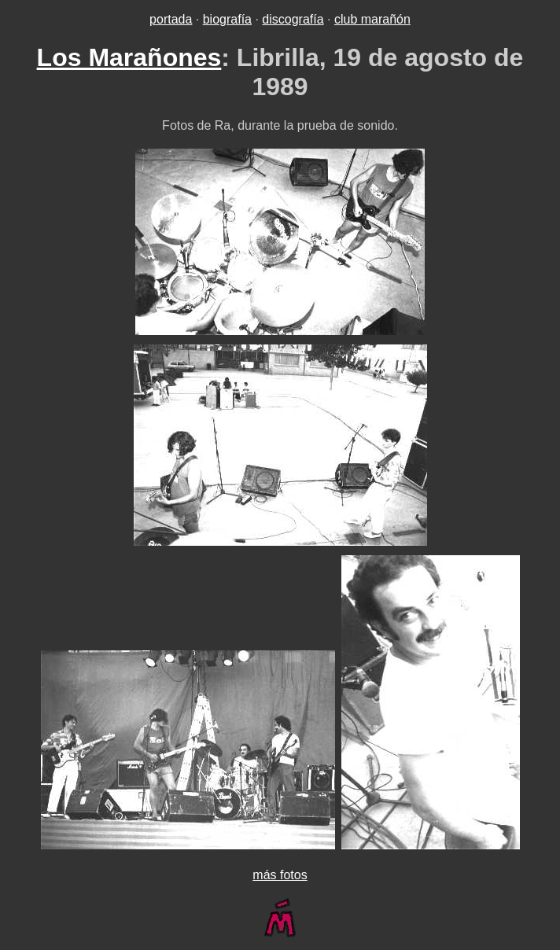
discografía (293, 19)
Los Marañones (129, 57)
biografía (227, 19)
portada (171, 19)
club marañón (372, 19)
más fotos (280, 875)
